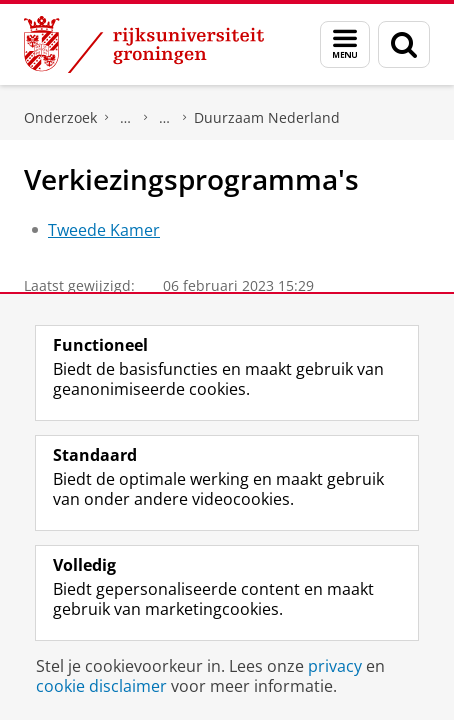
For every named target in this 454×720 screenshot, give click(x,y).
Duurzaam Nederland (267, 117)
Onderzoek (60, 117)
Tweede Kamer (104, 230)
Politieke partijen (165, 118)
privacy (335, 666)
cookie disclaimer (101, 686)
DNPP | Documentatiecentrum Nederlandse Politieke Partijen (126, 118)
